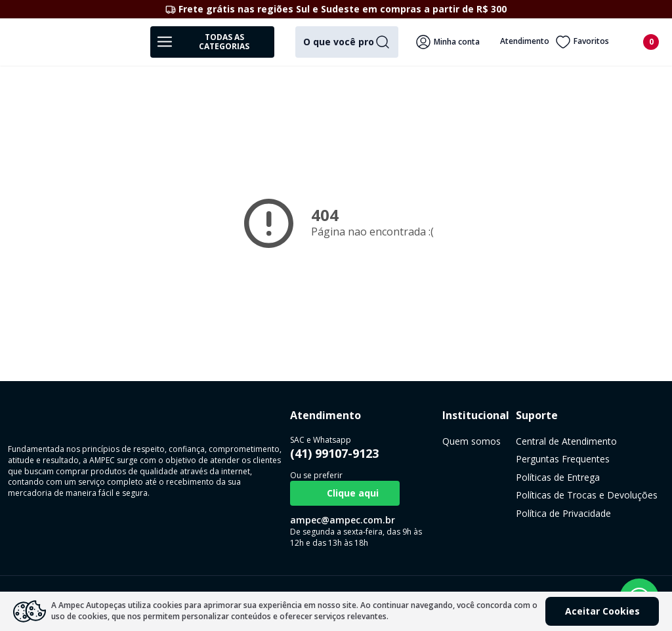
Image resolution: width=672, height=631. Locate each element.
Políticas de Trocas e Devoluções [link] (480, 495)
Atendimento (515, 42)
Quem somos (371, 441)
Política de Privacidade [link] (456, 513)
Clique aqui (251, 493)
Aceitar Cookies (602, 611)
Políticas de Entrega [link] (451, 477)
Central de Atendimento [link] (459, 441)
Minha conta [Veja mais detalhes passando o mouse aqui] (448, 42)
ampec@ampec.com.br (249, 520)
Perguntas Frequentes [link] (456, 459)
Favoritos (582, 42)
